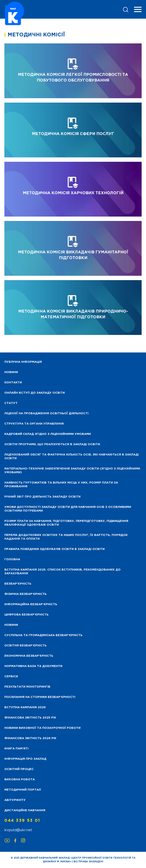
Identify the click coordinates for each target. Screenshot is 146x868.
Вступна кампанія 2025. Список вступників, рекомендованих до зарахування (62, 572)
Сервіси (11, 677)
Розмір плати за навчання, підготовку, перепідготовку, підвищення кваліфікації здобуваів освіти (66, 523)
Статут (11, 403)
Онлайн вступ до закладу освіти (35, 393)
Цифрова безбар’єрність (26, 615)
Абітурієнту (15, 800)
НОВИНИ (11, 372)
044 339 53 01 (22, 821)
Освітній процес (19, 769)
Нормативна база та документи (33, 666)
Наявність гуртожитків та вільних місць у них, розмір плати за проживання (61, 485)
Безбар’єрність (18, 584)
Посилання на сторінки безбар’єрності (40, 697)
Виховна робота (20, 780)
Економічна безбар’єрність (29, 656)
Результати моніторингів (27, 687)
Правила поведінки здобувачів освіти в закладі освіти (55, 549)
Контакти (13, 383)
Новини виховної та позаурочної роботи (42, 728)
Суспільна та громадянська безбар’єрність (43, 635)
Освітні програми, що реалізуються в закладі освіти (52, 444)
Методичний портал (23, 790)
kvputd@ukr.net (18, 830)
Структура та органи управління (34, 424)
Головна (12, 559)
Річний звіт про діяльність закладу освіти (42, 497)
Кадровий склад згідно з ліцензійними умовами (48, 434)
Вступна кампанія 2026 (25, 707)
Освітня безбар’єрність (26, 646)
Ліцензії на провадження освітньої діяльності (46, 414)
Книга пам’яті (16, 749)
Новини (11, 625)
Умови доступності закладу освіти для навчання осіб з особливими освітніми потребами (68, 509)
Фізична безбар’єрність (26, 594)
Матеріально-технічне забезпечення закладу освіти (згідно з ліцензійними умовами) (72, 471)
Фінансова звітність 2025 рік (30, 718)
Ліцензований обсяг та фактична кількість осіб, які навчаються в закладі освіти (72, 457)
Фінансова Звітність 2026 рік (30, 738)
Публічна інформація (23, 362)
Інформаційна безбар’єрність (31, 604)
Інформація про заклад (25, 759)
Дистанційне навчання (25, 810)
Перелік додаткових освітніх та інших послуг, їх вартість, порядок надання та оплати (66, 537)
